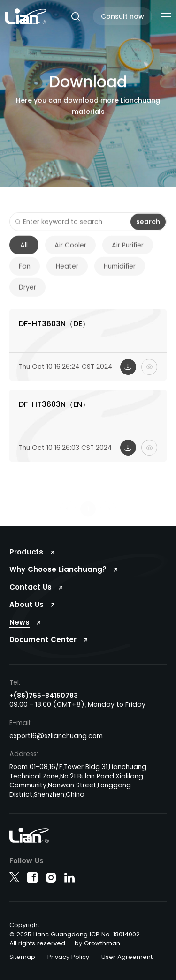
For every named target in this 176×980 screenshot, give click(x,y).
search (148, 226)
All (24, 250)
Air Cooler (70, 250)
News (19, 622)
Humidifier (120, 271)
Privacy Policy (68, 957)
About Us (27, 604)
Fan (25, 271)
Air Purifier (128, 250)
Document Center (43, 640)
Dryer (27, 292)
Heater (67, 271)
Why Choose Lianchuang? (58, 569)
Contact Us (31, 587)
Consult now (122, 16)
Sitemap (22, 957)
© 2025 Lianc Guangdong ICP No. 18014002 (75, 934)
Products (26, 552)
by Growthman (97, 943)
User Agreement (127, 957)
